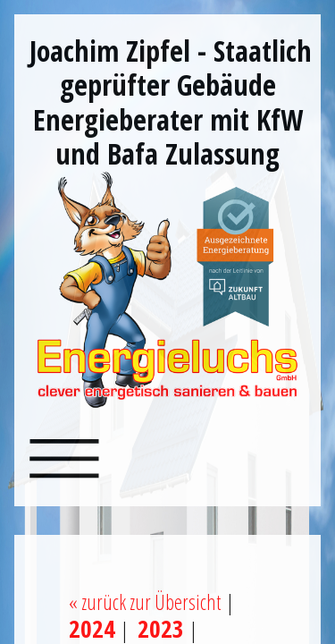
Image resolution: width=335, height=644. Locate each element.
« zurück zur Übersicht (145, 602)
